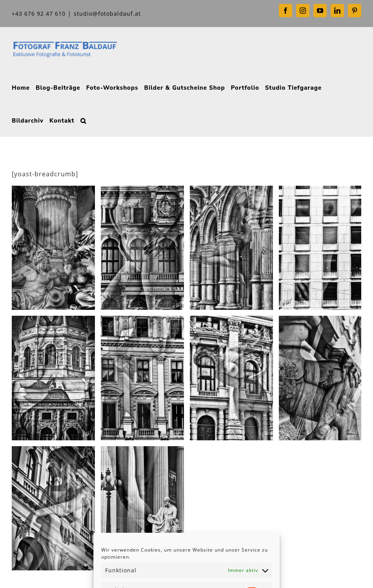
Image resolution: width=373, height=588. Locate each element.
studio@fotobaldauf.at (107, 14)
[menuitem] (21, 87)
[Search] (83, 120)
